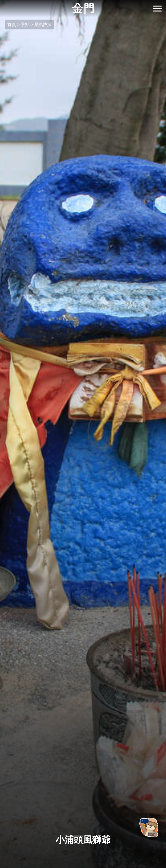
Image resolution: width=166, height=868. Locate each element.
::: (2, 4)
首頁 (12, 25)
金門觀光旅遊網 (83, 9)
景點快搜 (43, 25)
